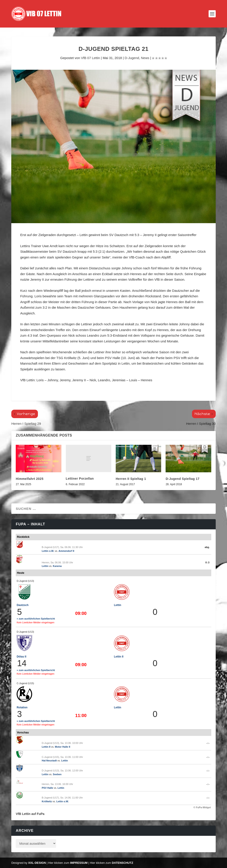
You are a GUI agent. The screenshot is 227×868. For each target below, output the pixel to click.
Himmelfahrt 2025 (30, 479)
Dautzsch (23, 605)
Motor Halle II (63, 747)
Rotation (22, 707)
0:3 (208, 562)
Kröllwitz (47, 801)
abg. (207, 547)
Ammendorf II (66, 551)
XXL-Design (37, 863)
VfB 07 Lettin (90, 58)
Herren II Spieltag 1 (131, 479)
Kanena (57, 566)
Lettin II (119, 657)
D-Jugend (132, 58)
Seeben (57, 774)
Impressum (79, 863)
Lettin (45, 566)
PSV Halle (47, 788)
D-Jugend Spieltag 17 (182, 479)
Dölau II (21, 657)
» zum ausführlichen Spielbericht (36, 619)
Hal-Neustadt (49, 761)
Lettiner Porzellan (80, 479)
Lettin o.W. (48, 551)
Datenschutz (122, 863)
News (145, 58)
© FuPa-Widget (202, 807)
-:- (208, 743)
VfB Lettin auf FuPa (30, 814)
